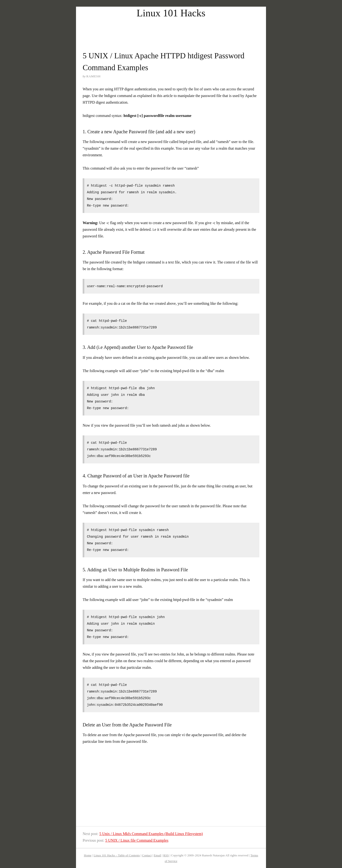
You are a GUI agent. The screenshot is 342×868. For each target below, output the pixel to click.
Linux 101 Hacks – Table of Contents (117, 855)
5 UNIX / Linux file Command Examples (137, 840)
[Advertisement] (171, 30)
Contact (147, 855)
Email (157, 855)
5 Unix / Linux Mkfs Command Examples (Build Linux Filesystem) (151, 834)
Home (88, 855)
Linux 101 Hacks (171, 13)
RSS (166, 855)
